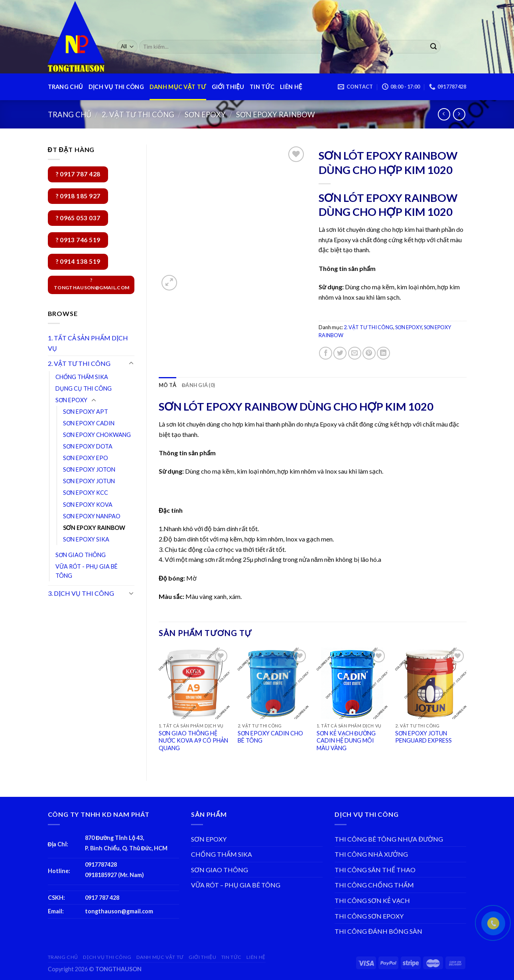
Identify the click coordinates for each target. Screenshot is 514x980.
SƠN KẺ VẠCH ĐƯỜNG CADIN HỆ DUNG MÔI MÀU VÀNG (346, 741)
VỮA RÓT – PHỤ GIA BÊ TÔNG (236, 885)
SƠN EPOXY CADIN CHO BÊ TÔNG (270, 737)
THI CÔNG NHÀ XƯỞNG (371, 854)
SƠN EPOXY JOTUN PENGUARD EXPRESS (423, 737)
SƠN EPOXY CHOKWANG (97, 435)
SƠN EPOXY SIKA (86, 539)
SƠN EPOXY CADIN (89, 423)
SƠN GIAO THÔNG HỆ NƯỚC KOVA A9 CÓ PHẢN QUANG (193, 741)
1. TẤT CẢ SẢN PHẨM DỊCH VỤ (88, 343)
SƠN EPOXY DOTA (88, 446)
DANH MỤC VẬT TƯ (178, 87)
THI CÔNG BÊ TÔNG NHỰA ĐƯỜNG (389, 839)
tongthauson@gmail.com (119, 911)
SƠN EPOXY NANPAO (92, 516)
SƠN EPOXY (205, 115)
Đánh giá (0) (198, 385)
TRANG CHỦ (65, 87)
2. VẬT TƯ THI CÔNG (138, 115)
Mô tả (167, 385)
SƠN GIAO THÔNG (81, 555)
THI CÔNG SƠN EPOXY (369, 916)
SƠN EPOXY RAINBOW (276, 115)
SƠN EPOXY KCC (86, 493)
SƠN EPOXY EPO (86, 458)
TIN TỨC (262, 87)
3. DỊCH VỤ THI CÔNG (81, 593)
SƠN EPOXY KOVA (88, 505)
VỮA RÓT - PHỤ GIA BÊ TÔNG (87, 571)
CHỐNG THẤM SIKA (82, 377)
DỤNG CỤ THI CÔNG (84, 388)
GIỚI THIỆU (228, 87)
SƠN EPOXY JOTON (89, 469)
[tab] (167, 385)
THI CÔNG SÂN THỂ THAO (375, 870)
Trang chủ (70, 115)
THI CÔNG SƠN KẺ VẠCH (372, 900)
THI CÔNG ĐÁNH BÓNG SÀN (378, 931)
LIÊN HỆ (291, 87)
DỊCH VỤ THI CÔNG (116, 87)
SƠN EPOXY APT (86, 412)
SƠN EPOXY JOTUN (89, 481)
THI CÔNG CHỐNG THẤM (374, 885)
